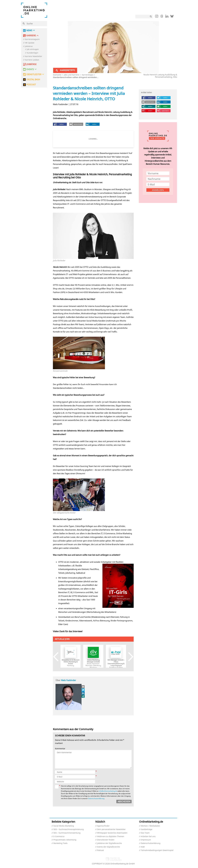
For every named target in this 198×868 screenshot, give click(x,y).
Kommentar (60, 749)
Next (129, 657)
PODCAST (31, 85)
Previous (58, 657)
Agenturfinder (103, 826)
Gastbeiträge (147, 829)
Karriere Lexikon (32, 60)
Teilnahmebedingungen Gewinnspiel (157, 850)
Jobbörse (29, 46)
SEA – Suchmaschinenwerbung (67, 833)
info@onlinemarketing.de (108, 791)
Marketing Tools (60, 843)
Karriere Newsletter (34, 56)
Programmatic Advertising (65, 840)
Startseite (57, 75)
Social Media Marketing (64, 826)
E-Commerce (59, 836)
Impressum (146, 840)
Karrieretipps (88, 75)
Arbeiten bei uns (148, 836)
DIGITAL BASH (33, 80)
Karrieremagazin (32, 39)
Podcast (100, 850)
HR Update (30, 43)
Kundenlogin (33, 53)
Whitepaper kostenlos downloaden (112, 833)
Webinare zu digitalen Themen (111, 836)
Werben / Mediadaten (150, 826)
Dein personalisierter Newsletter (111, 829)
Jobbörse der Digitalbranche (109, 843)
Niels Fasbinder (69, 680)
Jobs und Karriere (72, 75)
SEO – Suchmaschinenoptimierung (69, 829)
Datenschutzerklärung (96, 798)
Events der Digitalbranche (108, 847)
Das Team (145, 833)
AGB (143, 847)
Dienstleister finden (106, 840)
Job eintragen (33, 49)
